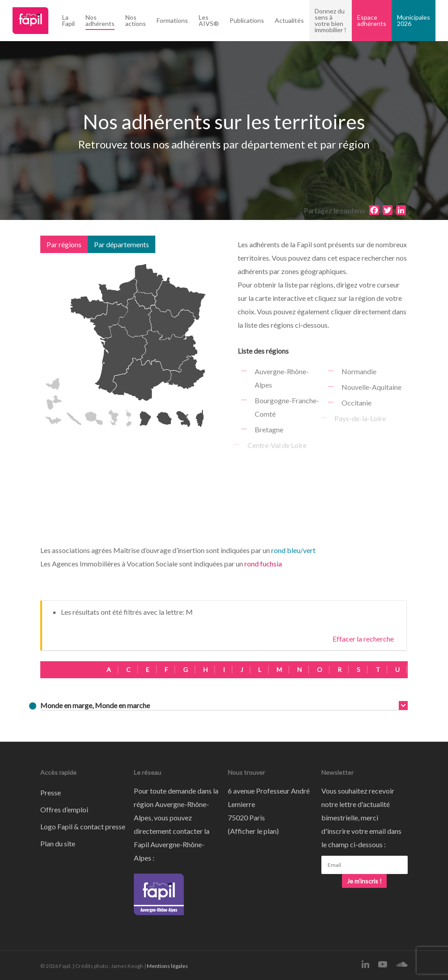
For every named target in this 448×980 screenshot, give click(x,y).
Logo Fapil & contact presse (83, 826)
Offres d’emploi (64, 809)
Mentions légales (167, 966)
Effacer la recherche (363, 639)
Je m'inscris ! (364, 881)
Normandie (358, 371)
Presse (51, 792)
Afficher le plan (253, 831)
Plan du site (58, 843)
